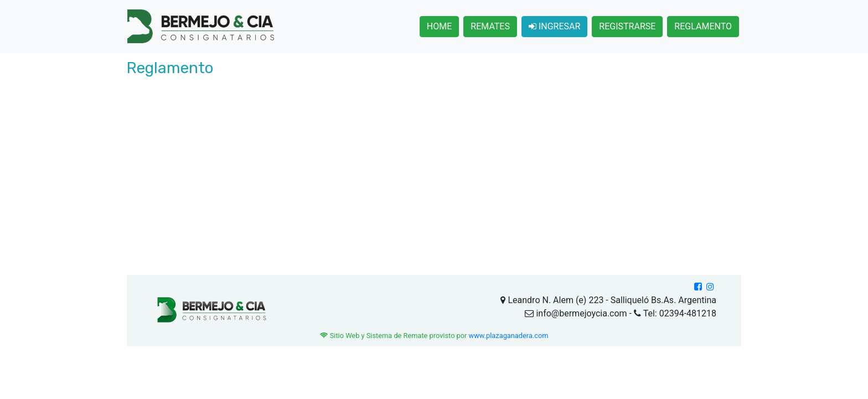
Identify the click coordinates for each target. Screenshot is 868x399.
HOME (439, 26)
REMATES (490, 26)
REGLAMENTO (703, 26)
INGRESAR (554, 26)
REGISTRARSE (627, 26)
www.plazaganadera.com (509, 336)
